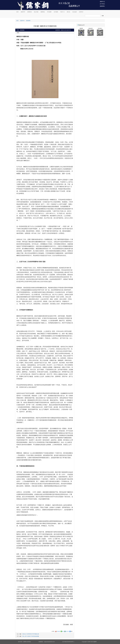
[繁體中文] (102, 2)
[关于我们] (102, 4)
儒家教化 (43, 12)
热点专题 (36, 12)
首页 (17, 12)
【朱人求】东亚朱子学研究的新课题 (30, 636)
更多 (72, 631)
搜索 (103, 16)
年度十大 (62, 12)
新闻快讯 (30, 12)
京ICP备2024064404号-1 (68, 642)
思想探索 (28, 21)
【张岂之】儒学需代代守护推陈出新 (30, 634)
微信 (63, 631)
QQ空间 (67, 631)
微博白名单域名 (27, 642)
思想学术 (23, 12)
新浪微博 (58, 631)
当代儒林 (56, 12)
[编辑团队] (102, 6)
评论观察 (49, 12)
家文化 (68, 12)
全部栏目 (81, 12)
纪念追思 (75, 12)
